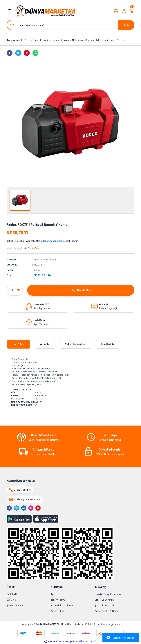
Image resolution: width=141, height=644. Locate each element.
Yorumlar (45, 344)
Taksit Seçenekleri (76, 344)
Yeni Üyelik (12, 594)
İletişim (54, 594)
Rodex (38, 270)
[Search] (70, 25)
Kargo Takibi (57, 611)
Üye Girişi (11, 600)
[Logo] (46, 11)
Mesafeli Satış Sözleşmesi (108, 594)
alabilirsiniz (60, 241)
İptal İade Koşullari (104, 605)
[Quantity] (15, 290)
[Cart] (132, 11)
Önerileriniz (108, 344)
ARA (126, 25)
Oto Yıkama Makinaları (46, 259)
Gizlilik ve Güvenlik (104, 600)
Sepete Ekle (81, 290)
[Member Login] (124, 11)
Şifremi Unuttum (15, 605)
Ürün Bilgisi (18, 344)
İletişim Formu (58, 600)
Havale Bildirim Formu (62, 605)
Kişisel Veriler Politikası (107, 611)
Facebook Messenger (121, 638)
